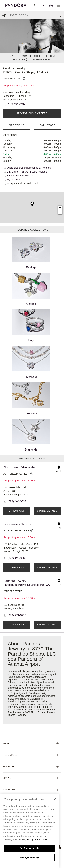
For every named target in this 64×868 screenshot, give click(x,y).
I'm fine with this (30, 848)
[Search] (36, 5)
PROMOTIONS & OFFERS (32, 113)
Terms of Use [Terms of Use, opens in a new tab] (41, 839)
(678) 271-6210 (17, 615)
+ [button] (60, 208)
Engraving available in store (22, 176)
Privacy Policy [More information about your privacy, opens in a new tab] (26, 839)
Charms (31, 289)
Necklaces (31, 362)
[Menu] (59, 5)
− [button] (60, 212)
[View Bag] (51, 5)
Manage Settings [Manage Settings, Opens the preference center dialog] (29, 857)
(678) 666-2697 (16, 104)
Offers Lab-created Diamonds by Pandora (29, 168)
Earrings (31, 253)
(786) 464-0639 (17, 501)
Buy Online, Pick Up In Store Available (27, 172)
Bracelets (31, 398)
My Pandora (13, 180)
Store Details (47, 511)
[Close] (55, 799)
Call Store (48, 125)
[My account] (44, 5)
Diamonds (31, 435)
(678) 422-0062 (17, 558)
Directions (16, 125)
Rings (31, 326)
